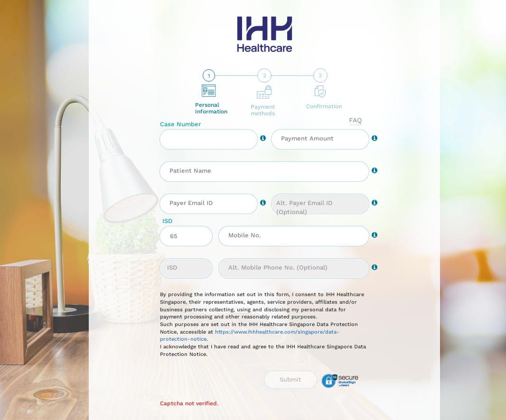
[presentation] (211, 384)
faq (355, 120)
